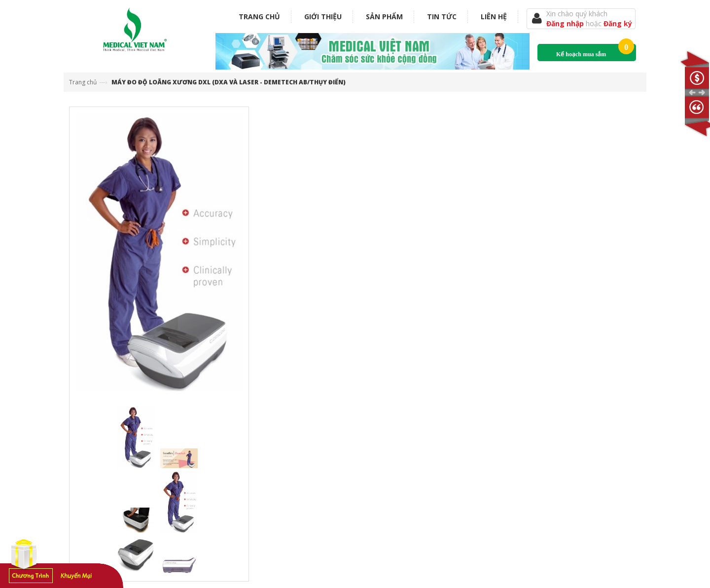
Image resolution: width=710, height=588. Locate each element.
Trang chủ (259, 17)
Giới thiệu (323, 17)
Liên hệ (494, 17)
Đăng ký (618, 23)
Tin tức (442, 17)
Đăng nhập (566, 23)
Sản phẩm (384, 17)
